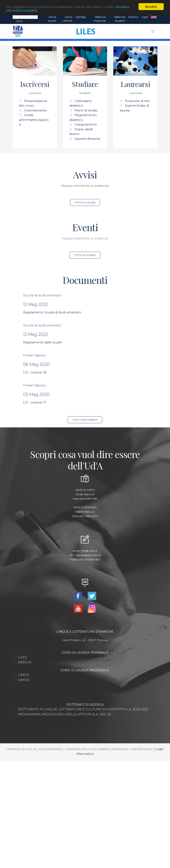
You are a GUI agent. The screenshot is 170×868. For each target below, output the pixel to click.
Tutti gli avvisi (85, 202)
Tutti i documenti (85, 420)
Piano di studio (86, 110)
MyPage (81, 17)
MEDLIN (25, 662)
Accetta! (151, 7)
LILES (22, 657)
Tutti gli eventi (85, 255)
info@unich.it (89, 551)
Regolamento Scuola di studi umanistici (52, 312)
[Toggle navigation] (153, 31)
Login (145, 17)
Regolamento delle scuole (42, 342)
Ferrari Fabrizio (34, 355)
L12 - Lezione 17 (35, 402)
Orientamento (36, 110)
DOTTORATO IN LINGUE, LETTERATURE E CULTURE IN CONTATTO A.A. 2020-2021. (83, 709)
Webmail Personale (100, 19)
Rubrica (133, 17)
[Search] (25, 17)
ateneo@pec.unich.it (88, 555)
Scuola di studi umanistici (42, 295)
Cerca (19, 21)
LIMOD (24, 680)
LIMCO (23, 675)
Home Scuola (52, 19)
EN (154, 17)
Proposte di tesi (137, 101)
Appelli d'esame (87, 139)
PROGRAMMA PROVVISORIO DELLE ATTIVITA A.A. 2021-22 (64, 714)
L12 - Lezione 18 (35, 372)
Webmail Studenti (120, 19)
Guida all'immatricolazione (34, 120)
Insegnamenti (86, 124)
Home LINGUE (67, 19)
